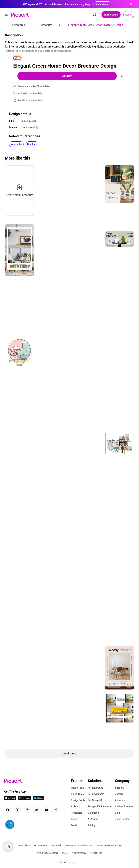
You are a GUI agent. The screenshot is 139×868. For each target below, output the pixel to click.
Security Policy (79, 853)
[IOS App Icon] (10, 799)
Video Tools (77, 794)
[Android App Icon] (24, 799)
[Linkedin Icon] (37, 810)
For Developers (96, 794)
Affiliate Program (124, 807)
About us (120, 800)
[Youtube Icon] (47, 810)
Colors (74, 819)
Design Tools (78, 800)
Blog (117, 813)
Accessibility (96, 853)
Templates (77, 813)
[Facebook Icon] (8, 810)
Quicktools (94, 813)
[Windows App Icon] (38, 799)
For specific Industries (100, 807)
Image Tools (78, 788)
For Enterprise (96, 788)
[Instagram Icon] (27, 810)
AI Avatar (93, 819)
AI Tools (75, 807)
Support (119, 788)
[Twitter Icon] (17, 810)
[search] (95, 15)
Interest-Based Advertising (109, 846)
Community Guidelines (48, 853)
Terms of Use (24, 846)
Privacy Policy (40, 846)
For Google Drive (97, 800)
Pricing (92, 825)
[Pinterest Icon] (56, 810)
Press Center (122, 819)
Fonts (74, 825)
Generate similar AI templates (34, 86)
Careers (119, 794)
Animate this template (30, 93)
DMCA (65, 853)
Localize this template (30, 100)
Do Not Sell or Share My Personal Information (72, 846)
